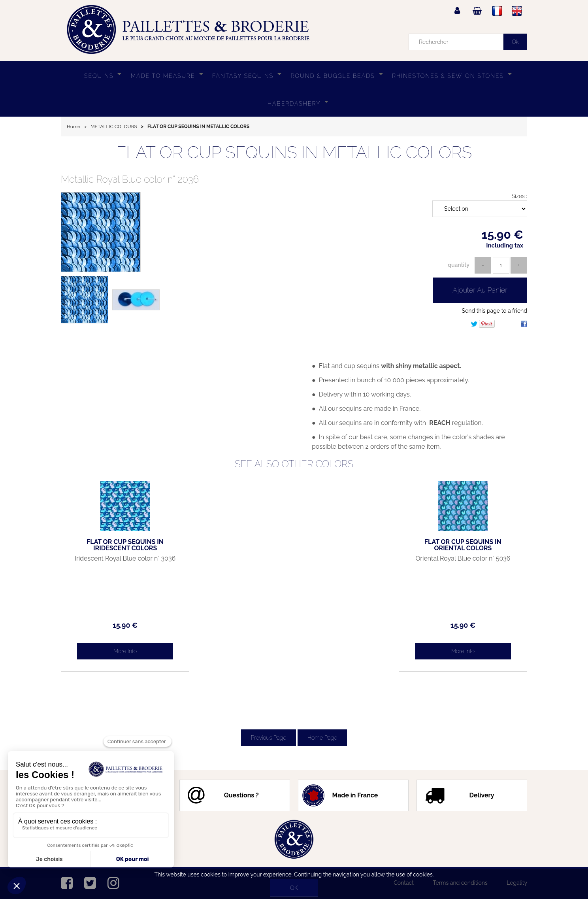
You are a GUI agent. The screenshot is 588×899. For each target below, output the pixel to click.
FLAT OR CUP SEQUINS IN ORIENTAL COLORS (472, 545)
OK (294, 888)
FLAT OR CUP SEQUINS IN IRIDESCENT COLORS (116, 545)
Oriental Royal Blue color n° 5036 (472, 562)
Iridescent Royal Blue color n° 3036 (116, 562)
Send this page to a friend (495, 311)
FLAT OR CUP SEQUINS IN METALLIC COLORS (294, 152)
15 (116, 625)
